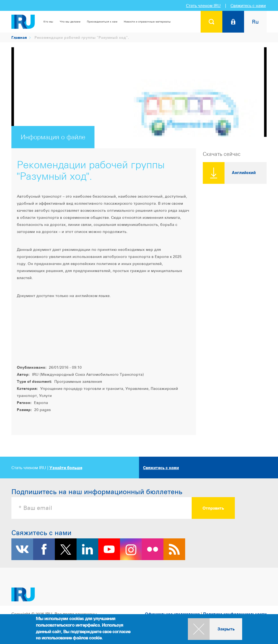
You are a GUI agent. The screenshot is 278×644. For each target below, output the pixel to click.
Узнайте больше (66, 468)
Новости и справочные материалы (147, 21)
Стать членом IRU (203, 6)
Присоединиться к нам (102, 21)
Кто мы (48, 21)
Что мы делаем (70, 21)
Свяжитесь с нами (248, 6)
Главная (19, 37)
